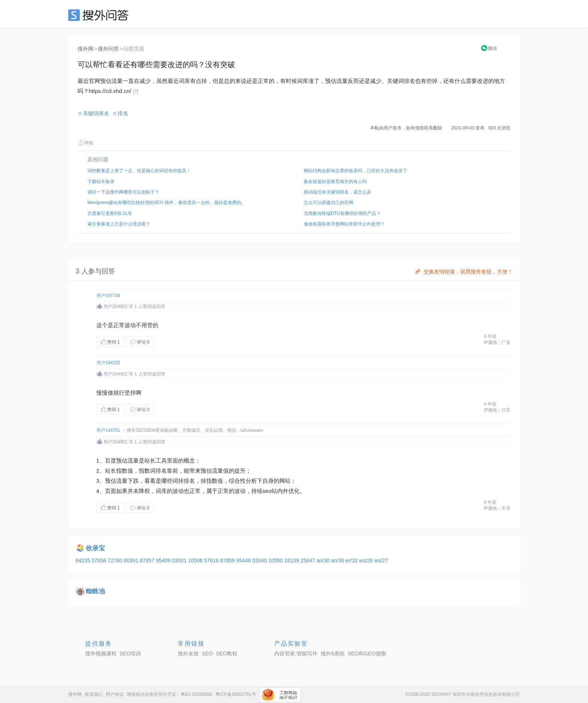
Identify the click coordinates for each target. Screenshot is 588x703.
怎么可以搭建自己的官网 (328, 203)
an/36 (338, 560)
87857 (148, 560)
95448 (244, 560)
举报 (85, 143)
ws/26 (367, 560)
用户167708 (108, 296)
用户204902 (115, 306)
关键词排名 (96, 113)
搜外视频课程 (101, 653)
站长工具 (156, 460)
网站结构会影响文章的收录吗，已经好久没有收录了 (355, 171)
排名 (123, 113)
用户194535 (108, 363)
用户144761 (108, 430)
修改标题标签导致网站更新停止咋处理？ (344, 224)
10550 (276, 560)
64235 (84, 560)
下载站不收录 (101, 182)
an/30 (324, 560)
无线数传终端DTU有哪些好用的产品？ (342, 213)
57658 (100, 560)
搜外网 (85, 49)
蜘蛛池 (95, 591)
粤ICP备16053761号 (236, 694)
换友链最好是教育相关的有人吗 (335, 182)
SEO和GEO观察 (367, 653)
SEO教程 (227, 653)
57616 (212, 560)
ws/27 (381, 560)
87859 (228, 560)
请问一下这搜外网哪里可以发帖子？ (123, 192)
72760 (116, 560)
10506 (196, 560)
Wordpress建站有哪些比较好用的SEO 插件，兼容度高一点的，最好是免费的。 (166, 203)
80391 (132, 560)
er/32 (352, 560)
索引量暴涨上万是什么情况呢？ (119, 224)
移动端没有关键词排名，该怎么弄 (337, 192)
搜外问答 (108, 49)
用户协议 (115, 694)
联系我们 (94, 694)
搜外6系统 (333, 653)
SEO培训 (130, 653)
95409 (164, 560)
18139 (292, 560)
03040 (260, 560)
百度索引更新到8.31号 (110, 213)
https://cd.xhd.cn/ (110, 91)
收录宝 (95, 548)
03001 (180, 560)
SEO (100, 15)
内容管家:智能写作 (296, 653)
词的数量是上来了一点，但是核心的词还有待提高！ (139, 171)
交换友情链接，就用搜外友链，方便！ (463, 272)
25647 (308, 560)
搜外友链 (188, 653)
